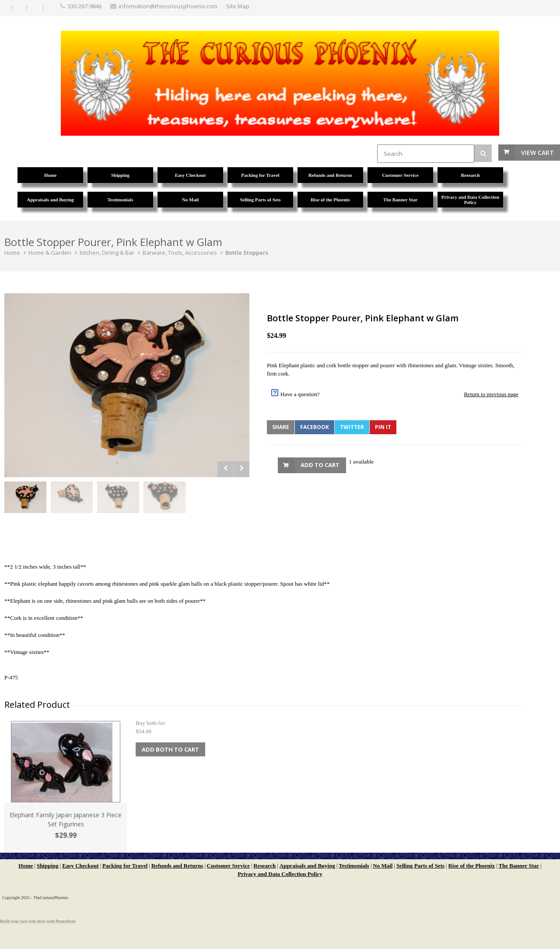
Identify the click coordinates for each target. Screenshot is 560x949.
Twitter (352, 427)
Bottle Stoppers (247, 253)
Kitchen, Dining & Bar (107, 253)
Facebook (315, 427)
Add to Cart (320, 465)
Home (12, 253)
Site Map (238, 6)
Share (281, 427)
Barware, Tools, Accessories (180, 253)
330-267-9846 (84, 6)
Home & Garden (50, 253)
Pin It (383, 427)
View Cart (537, 153)
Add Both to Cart (170, 749)
